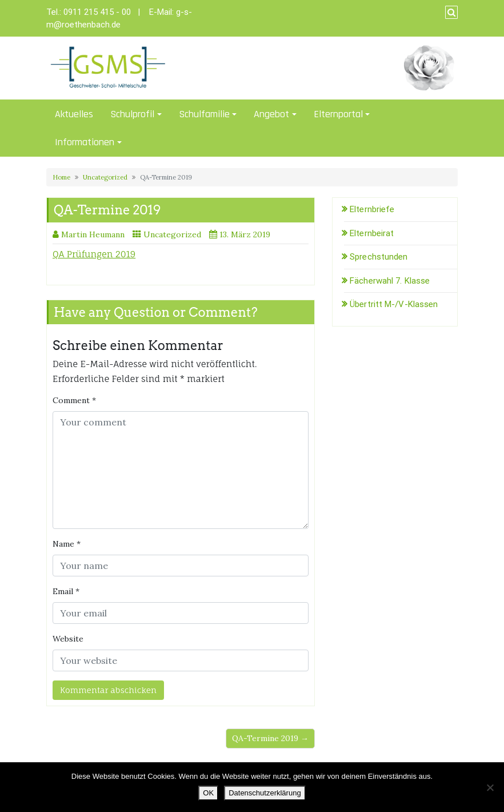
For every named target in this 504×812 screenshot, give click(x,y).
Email (66, 591)
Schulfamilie (204, 114)
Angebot (271, 114)
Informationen (85, 142)
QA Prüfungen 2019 (94, 254)
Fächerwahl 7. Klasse (390, 281)
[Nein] (490, 787)
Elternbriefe (372, 209)
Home (61, 177)
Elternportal (338, 114)
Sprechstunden (379, 257)
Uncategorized (105, 177)
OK (208, 793)
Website (68, 639)
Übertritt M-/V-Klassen (394, 304)
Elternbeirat (372, 233)
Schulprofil (132, 114)
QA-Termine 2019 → (270, 738)
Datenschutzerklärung (265, 793)
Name (67, 544)
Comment (74, 400)
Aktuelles (74, 114)
